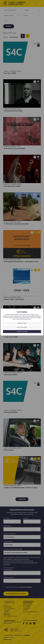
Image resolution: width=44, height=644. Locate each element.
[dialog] (22, 322)
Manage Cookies (22, 323)
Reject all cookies (22, 327)
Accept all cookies (22, 332)
